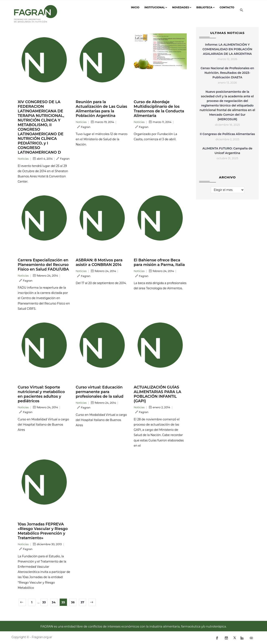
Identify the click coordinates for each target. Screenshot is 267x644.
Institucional (156, 7)
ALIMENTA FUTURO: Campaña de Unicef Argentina (227, 151)
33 (44, 602)
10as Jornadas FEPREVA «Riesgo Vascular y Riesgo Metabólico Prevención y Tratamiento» (43, 531)
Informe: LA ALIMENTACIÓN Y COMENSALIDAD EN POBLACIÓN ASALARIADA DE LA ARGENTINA (227, 49)
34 (54, 602)
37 (82, 602)
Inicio (135, 7)
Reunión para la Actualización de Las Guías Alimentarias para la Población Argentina (101, 109)
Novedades (182, 7)
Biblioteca (205, 7)
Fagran (63, 159)
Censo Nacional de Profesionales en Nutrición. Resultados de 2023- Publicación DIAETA (227, 73)
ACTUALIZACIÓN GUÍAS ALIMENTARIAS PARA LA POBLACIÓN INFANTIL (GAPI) (157, 394)
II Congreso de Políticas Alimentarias (227, 134)
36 (73, 602)
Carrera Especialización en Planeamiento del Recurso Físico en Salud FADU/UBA (43, 265)
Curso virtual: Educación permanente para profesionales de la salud (100, 392)
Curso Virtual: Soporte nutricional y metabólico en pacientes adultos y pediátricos (41, 394)
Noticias (23, 159)
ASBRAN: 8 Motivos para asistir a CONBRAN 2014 (99, 262)
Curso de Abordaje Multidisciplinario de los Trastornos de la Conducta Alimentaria (159, 109)
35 (63, 602)
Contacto (227, 7)
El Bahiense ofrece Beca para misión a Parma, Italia (159, 262)
